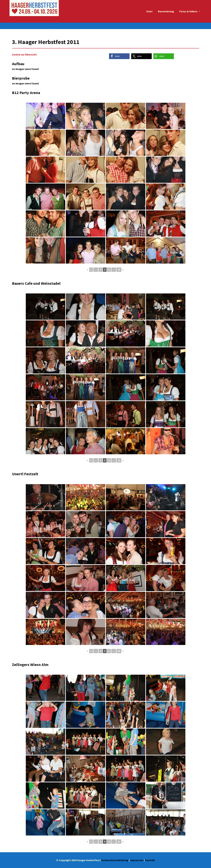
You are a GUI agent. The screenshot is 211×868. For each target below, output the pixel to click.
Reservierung (166, 11)
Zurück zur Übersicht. (25, 54)
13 (119, 842)
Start (149, 11)
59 (119, 651)
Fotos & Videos (188, 11)
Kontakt (150, 860)
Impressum (137, 860)
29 (119, 460)
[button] (119, 56)
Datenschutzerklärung (115, 860)
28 (119, 270)
